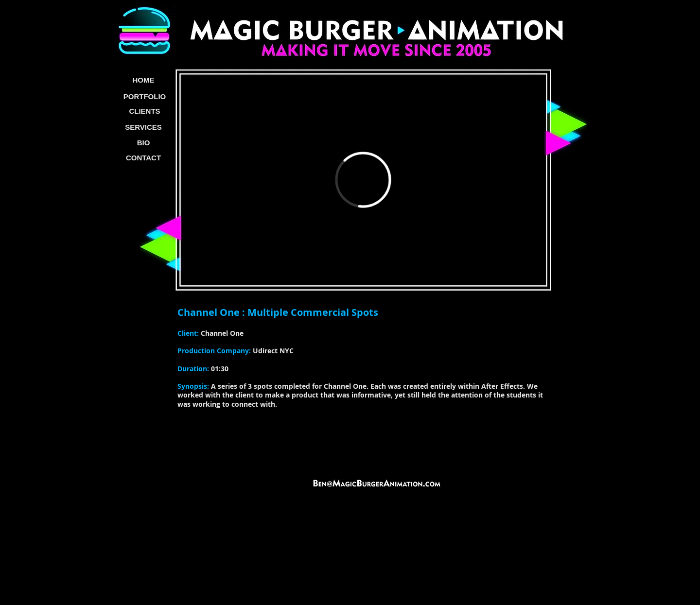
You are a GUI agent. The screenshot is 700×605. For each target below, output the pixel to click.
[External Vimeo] (363, 180)
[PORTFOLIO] (145, 97)
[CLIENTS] (145, 111)
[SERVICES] (143, 127)
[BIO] (143, 143)
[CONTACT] (143, 158)
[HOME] (143, 80)
